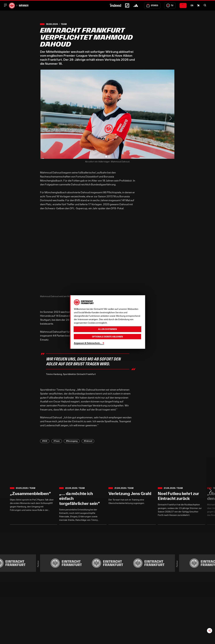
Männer (24, 6)
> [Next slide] (170, 118)
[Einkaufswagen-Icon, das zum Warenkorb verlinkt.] (198, 5)
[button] (205, 5)
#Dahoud (88, 441)
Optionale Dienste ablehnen (107, 337)
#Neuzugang (72, 441)
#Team (57, 441)
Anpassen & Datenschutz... (88, 343)
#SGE (45, 441)
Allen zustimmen (107, 329)
